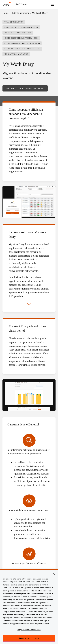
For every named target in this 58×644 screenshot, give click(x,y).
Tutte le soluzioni (20, 13)
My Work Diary (40, 13)
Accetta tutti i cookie (29, 638)
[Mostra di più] (29, 304)
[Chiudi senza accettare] (54, 574)
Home (5, 13)
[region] (29, 607)
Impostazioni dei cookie (29, 630)
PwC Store (21, 4)
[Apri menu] (52, 4)
